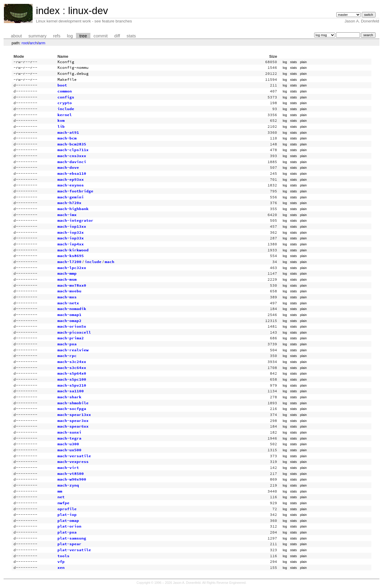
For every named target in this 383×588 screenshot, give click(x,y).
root (25, 43)
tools (63, 556)
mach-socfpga (72, 409)
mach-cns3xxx (72, 156)
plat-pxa (67, 532)
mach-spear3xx (73, 421)
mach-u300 (68, 444)
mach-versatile (74, 456)
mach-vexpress (73, 462)
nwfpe (63, 503)
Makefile (67, 79)
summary (37, 36)
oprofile (67, 509)
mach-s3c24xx (72, 362)
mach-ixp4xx (71, 244)
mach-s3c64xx (72, 368)
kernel (65, 115)
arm (42, 43)
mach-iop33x (71, 238)
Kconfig (66, 62)
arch (34, 43)
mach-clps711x (73, 150)
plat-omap (68, 521)
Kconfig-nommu (73, 67)
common (65, 91)
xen (61, 568)
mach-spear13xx (74, 415)
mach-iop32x (71, 232)
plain (304, 62)
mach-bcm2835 (72, 144)
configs (66, 97)
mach (110, 262)
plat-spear (69, 544)
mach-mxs (67, 297)
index (48, 11)
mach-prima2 (71, 338)
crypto (65, 103)
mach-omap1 (69, 315)
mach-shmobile (73, 403)
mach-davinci (72, 162)
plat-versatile (74, 550)
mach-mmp (67, 273)
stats (131, 36)
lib (61, 126)
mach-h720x (69, 203)
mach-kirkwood (73, 250)
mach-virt (68, 468)
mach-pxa (67, 344)
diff (117, 36)
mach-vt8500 (71, 474)
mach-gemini (71, 197)
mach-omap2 (69, 321)
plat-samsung (72, 538)
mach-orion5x (72, 326)
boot (62, 85)
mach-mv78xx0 (72, 285)
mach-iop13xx (72, 226)
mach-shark (69, 397)
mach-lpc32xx (72, 268)
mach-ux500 (69, 450)
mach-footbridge (75, 191)
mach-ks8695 (71, 256)
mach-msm (67, 279)
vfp (61, 562)
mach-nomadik (72, 309)
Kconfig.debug (73, 73)
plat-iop (67, 515)
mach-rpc (67, 356)
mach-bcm (67, 138)
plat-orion (69, 526)
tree (83, 36)
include (66, 109)
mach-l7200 (69, 262)
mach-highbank (73, 209)
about (16, 36)
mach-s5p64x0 (72, 373)
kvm (61, 120)
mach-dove (68, 167)
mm (60, 491)
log (70, 36)
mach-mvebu (69, 291)
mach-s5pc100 (72, 379)
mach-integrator (75, 220)
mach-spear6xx (73, 426)
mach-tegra (69, 438)
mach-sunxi (69, 432)
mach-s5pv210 (72, 385)
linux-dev (88, 11)
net (61, 497)
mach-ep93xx (71, 179)
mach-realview (73, 350)
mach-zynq (68, 485)
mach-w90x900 (72, 479)
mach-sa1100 (71, 391)
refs (57, 36)
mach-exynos (71, 185)
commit (101, 36)
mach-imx (67, 215)
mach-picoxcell (74, 332)
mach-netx (68, 303)
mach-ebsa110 (72, 173)
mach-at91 (68, 132)
